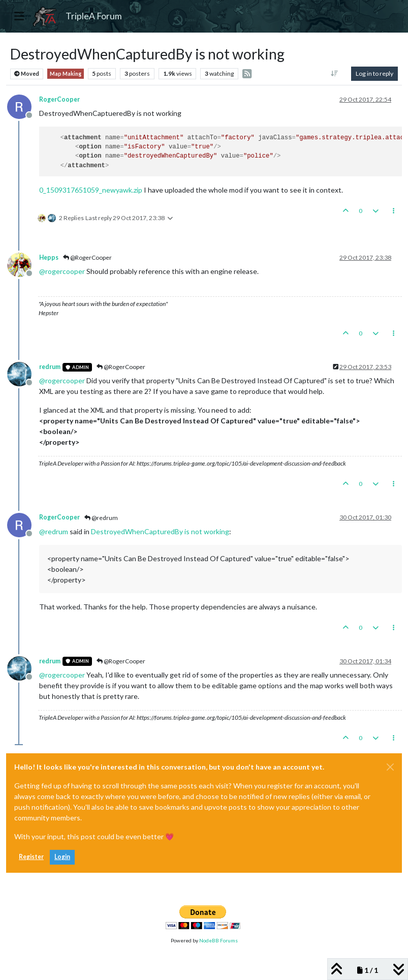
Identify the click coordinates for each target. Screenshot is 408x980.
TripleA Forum (94, 16)
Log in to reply (374, 73)
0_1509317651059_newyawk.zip (91, 190)
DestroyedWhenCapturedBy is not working (160, 531)
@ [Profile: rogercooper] (62, 271)
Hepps (49, 257)
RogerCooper (59, 99)
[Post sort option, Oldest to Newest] (335, 74)
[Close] (390, 767)
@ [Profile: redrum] (54, 531)
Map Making (66, 74)
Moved (27, 74)
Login (62, 857)
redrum (50, 367)
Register (31, 857)
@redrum (101, 518)
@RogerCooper (87, 257)
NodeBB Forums (218, 940)
